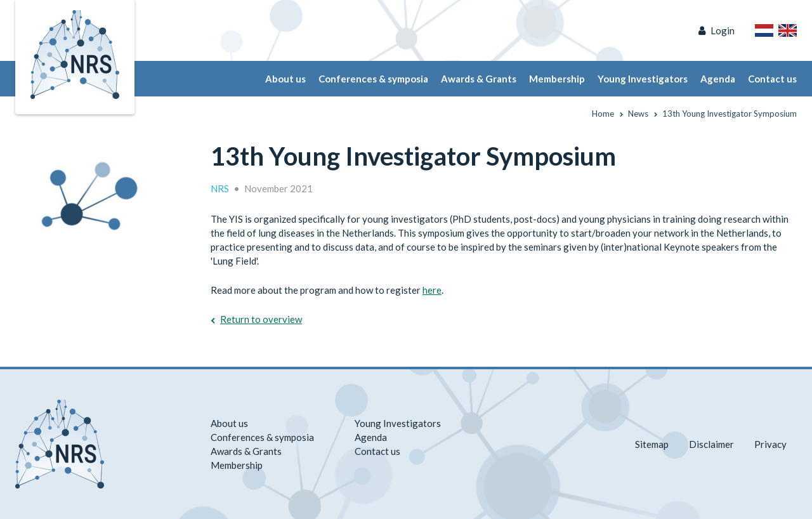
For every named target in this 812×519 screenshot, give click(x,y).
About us (285, 79)
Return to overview (261, 319)
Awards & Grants (479, 79)
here (432, 290)
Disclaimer (711, 444)
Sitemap (652, 444)
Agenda (718, 79)
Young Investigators (643, 79)
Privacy (770, 444)
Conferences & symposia (373, 79)
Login (723, 30)
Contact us (772, 79)
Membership (557, 79)
